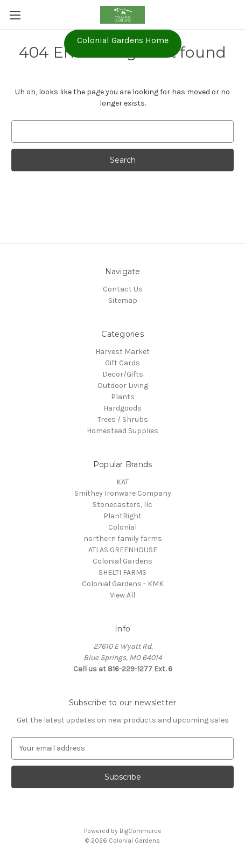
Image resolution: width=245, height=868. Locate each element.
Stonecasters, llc (122, 505)
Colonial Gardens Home (123, 40)
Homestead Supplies (122, 431)
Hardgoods (122, 408)
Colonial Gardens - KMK (123, 584)
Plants (123, 397)
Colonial (122, 527)
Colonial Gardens (122, 561)
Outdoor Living (123, 386)
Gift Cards (122, 363)
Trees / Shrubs (123, 419)
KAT (122, 482)
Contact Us (123, 289)
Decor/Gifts (123, 374)
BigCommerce (141, 831)
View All (122, 595)
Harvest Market (122, 352)
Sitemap (123, 300)
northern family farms (123, 539)
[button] (123, 44)
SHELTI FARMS (122, 572)
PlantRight (122, 516)
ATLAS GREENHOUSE (123, 550)
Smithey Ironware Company (123, 493)
